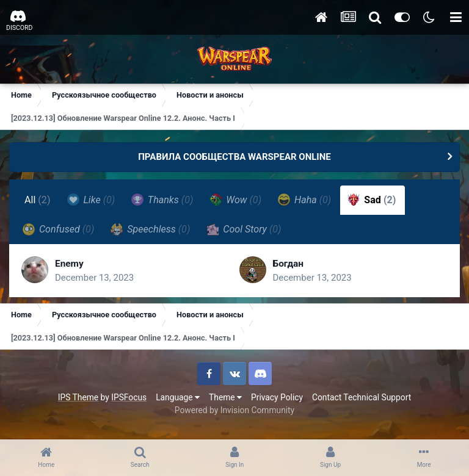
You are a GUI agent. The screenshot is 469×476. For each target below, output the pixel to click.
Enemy (70, 263)
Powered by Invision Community (234, 410)
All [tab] (38, 200)
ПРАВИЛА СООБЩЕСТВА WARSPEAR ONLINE (234, 157)
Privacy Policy (277, 397)
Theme (225, 397)
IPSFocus (129, 397)
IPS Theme (78, 397)
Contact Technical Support (362, 397)
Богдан (289, 263)
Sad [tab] (372, 200)
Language (178, 397)
